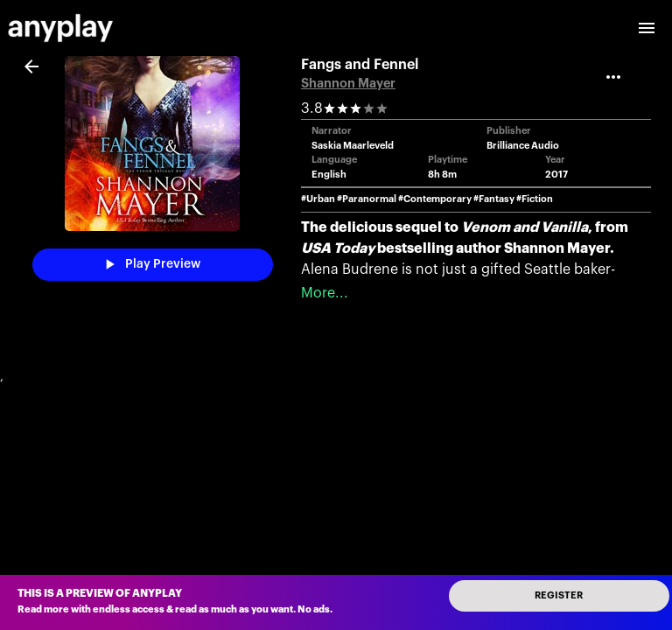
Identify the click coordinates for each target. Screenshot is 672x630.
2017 (556, 175)
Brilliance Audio (523, 146)
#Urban (318, 199)
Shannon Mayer (348, 84)
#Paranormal (367, 199)
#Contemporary (435, 199)
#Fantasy (494, 199)
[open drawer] (647, 28)
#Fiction (535, 199)
